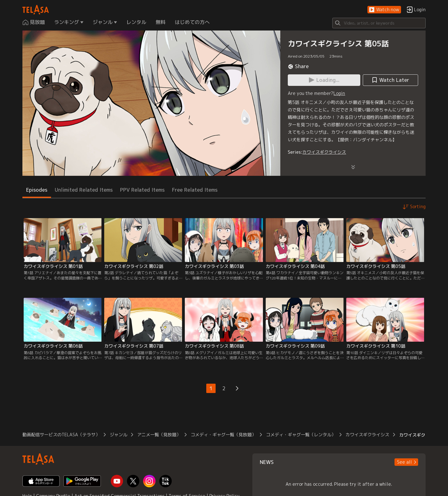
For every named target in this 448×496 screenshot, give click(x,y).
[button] (384, 10)
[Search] (379, 23)
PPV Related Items (142, 190)
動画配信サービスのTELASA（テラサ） (61, 435)
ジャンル (119, 435)
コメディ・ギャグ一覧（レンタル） (301, 435)
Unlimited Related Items (84, 190)
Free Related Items (195, 190)
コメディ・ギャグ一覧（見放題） (223, 435)
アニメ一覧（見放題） (159, 435)
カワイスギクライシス (324, 152)
